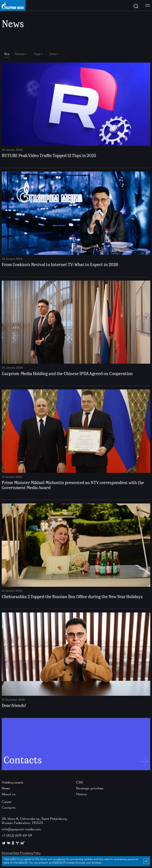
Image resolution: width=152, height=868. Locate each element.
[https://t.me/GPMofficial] (3, 843)
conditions (59, 859)
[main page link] (13, 5)
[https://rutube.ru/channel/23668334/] (23, 843)
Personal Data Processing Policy (21, 853)
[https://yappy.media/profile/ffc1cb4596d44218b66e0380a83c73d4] (17, 843)
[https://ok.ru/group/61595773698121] (13, 843)
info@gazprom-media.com (21, 829)
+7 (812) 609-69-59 (17, 836)
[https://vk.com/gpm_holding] (9, 843)
